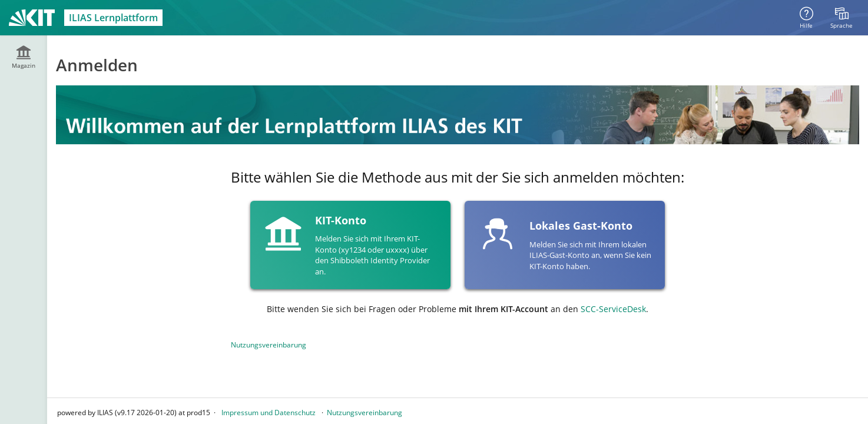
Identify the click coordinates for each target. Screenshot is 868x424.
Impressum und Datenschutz (269, 413)
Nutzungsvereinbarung (269, 345)
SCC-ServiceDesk (613, 309)
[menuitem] (842, 18)
